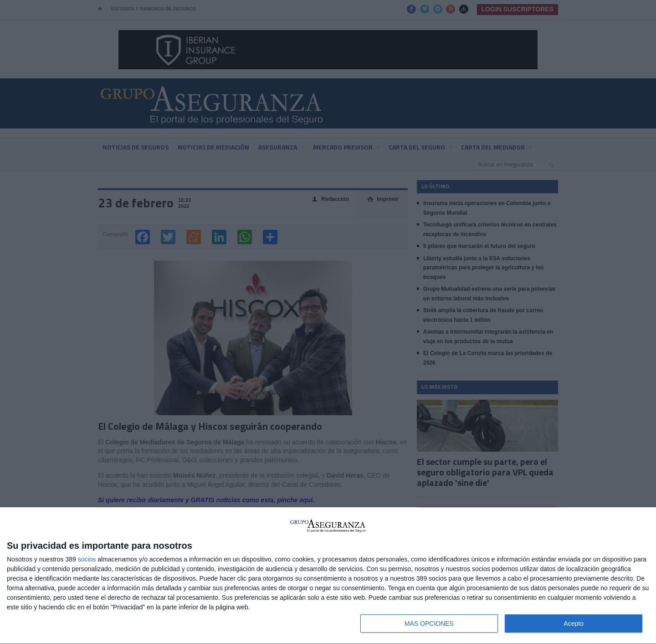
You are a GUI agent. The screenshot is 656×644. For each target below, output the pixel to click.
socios (87, 559)
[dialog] (328, 576)
